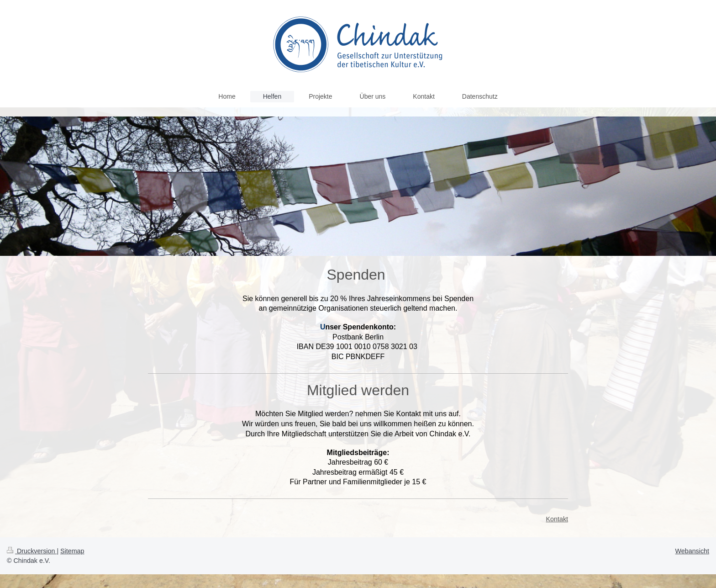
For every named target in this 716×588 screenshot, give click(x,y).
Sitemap (72, 551)
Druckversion (32, 551)
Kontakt (557, 519)
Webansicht (692, 551)
